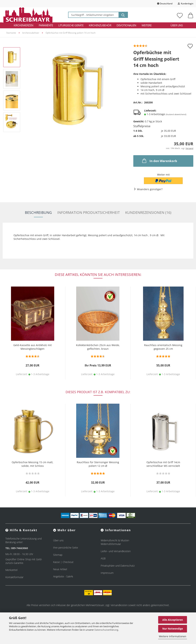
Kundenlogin (186, 4)
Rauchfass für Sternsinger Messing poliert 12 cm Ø (98, 464)
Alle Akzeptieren (173, 620)
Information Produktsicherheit (89, 212)
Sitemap (58, 555)
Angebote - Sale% (63, 576)
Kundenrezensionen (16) (148, 212)
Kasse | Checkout (63, 562)
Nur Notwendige (173, 629)
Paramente (46, 25)
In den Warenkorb (159, 161)
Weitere (147, 25)
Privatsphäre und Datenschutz (118, 566)
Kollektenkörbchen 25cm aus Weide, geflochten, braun (98, 347)
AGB (103, 558)
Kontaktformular (14, 577)
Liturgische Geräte (71, 25)
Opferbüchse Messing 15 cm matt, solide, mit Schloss (33, 464)
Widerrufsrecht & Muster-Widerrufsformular (115, 542)
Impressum (107, 573)
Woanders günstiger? (150, 189)
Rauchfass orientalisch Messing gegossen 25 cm (163, 347)
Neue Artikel (60, 569)
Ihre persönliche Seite (66, 548)
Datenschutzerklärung (106, 630)
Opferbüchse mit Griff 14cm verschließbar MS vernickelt (163, 464)
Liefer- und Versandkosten (116, 551)
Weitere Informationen (173, 636)
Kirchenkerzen (24, 25)
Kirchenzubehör (100, 25)
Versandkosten (119, 605)
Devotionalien (126, 25)
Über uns (177, 25)
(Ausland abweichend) (176, 114)
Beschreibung (38, 212)
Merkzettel (11, 570)
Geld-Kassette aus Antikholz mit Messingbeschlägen (33, 347)
